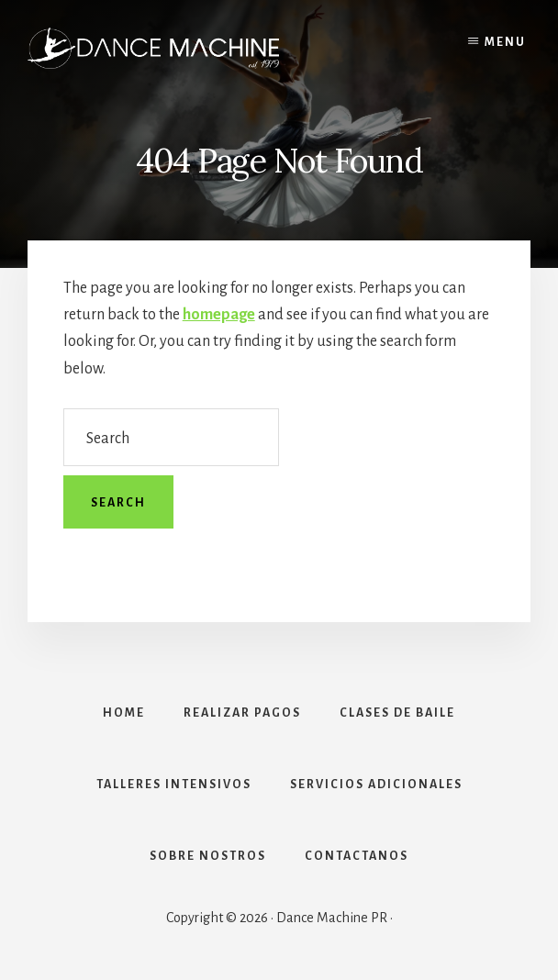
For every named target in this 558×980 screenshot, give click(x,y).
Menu (505, 42)
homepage (219, 315)
